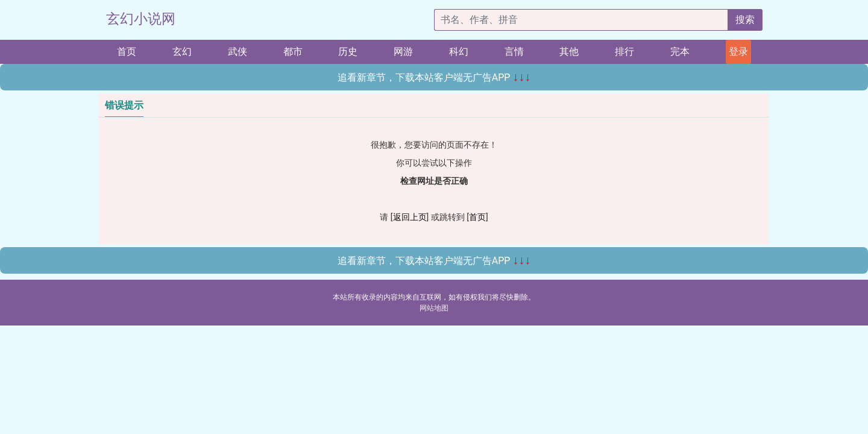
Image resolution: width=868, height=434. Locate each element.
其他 (569, 52)
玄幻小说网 (141, 19)
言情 (514, 52)
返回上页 (410, 217)
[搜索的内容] (581, 20)
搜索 (745, 20)
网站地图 (434, 308)
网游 (403, 52)
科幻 (459, 52)
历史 (348, 52)
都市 (293, 52)
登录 (738, 52)
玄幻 (182, 52)
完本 (680, 52)
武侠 (237, 52)
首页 (127, 52)
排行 (624, 52)
